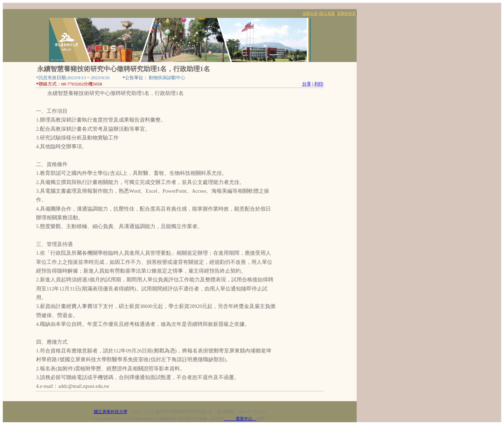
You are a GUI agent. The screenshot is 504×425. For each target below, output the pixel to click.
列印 (319, 84)
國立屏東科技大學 (111, 412)
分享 (307, 84)
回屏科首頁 (346, 13)
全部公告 (310, 13)
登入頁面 (327, 13)
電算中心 (240, 419)
